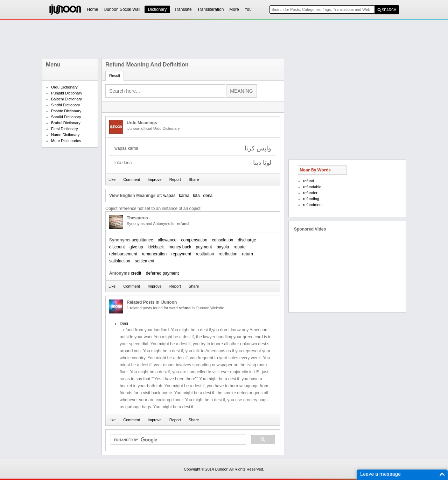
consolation (223, 240)
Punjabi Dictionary (67, 93)
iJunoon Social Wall (122, 9)
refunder (310, 193)
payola (223, 247)
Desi (124, 324)
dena (208, 196)
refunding (311, 199)
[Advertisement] (224, 39)
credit (136, 273)
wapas (169, 196)
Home (93, 9)
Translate (183, 9)
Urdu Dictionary (64, 87)
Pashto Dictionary (66, 111)
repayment (181, 254)
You (248, 9)
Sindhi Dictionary (66, 105)
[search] (178, 440)
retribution (228, 254)
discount (117, 247)
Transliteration (211, 9)
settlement (144, 261)
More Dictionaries (66, 141)
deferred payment (162, 273)
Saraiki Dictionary (66, 117)
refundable (312, 187)
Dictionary (157, 9)
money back (180, 247)
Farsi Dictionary (64, 129)
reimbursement (123, 254)
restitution (205, 254)
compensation (194, 240)
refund (309, 181)
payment (204, 247)
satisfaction (120, 261)
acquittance (142, 240)
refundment (313, 205)
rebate (240, 247)
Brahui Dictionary (66, 123)
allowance (167, 240)
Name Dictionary (65, 135)
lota (196, 196)
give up (136, 247)
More (234, 9)
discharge (247, 240)
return (248, 254)
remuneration (154, 254)
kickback (156, 247)
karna (184, 196)
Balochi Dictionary (66, 99)
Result (115, 76)
